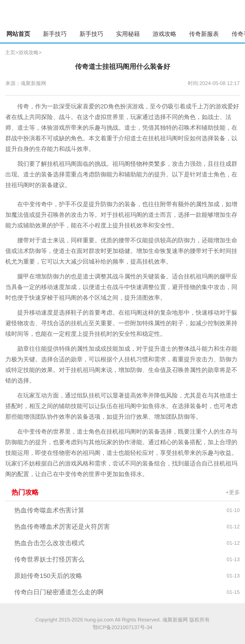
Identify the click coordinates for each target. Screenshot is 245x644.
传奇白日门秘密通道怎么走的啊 (59, 592)
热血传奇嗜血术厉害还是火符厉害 (62, 527)
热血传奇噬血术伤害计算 (49, 510)
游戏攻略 (164, 34)
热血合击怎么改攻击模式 (49, 543)
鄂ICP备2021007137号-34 (122, 627)
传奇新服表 (204, 34)
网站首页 (18, 34)
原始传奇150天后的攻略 (48, 576)
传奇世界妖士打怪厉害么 (49, 559)
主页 (10, 52)
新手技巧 (55, 34)
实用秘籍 (128, 34)
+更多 (233, 492)
